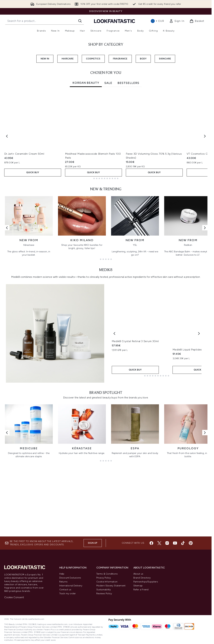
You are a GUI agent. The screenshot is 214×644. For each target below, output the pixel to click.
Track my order (68, 594)
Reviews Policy (104, 594)
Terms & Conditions (107, 574)
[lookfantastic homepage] (115, 21)
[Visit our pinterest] (191, 543)
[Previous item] (7, 202)
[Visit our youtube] (175, 543)
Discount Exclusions (70, 578)
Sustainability (104, 590)
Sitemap (138, 586)
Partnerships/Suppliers (146, 582)
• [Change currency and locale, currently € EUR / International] (157, 21)
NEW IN (45, 125)
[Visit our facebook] (151, 543)
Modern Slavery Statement (111, 586)
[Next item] (205, 202)
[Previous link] (7, 294)
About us (138, 574)
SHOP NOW (21, 78)
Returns (63, 582)
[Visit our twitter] (159, 543)
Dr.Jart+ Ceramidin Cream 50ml (24, 220)
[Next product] (199, 400)
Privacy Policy (104, 578)
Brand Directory (142, 578)
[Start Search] (80, 21)
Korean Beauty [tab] (86, 149)
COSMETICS (93, 125)
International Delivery (71, 586)
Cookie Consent (14, 597)
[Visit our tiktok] (183, 543)
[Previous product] (114, 400)
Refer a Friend (141, 590)
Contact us (65, 590)
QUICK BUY (33, 239)
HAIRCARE (68, 125)
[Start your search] (45, 21)
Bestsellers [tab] (128, 149)
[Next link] (205, 294)
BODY (143, 125)
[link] (177, 21)
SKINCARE (165, 125)
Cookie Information (107, 582)
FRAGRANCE (120, 125)
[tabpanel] (106, 202)
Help (62, 574)
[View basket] (197, 21)
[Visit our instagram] (167, 543)
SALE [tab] (108, 149)
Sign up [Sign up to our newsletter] (93, 543)
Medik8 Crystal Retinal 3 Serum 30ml (135, 417)
